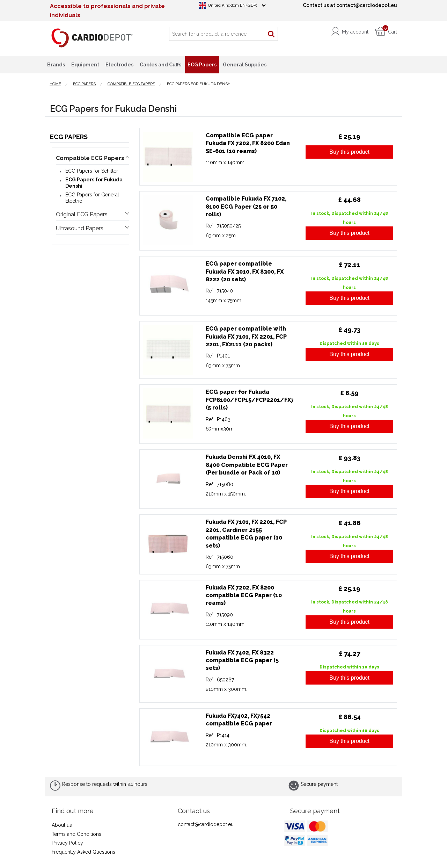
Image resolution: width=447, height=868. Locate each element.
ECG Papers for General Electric (92, 198)
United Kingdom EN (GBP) (232, 5)
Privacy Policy (67, 843)
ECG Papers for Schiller (92, 171)
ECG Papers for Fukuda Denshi (94, 183)
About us (62, 825)
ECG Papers (69, 137)
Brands (56, 65)
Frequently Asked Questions (83, 852)
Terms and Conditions (76, 834)
